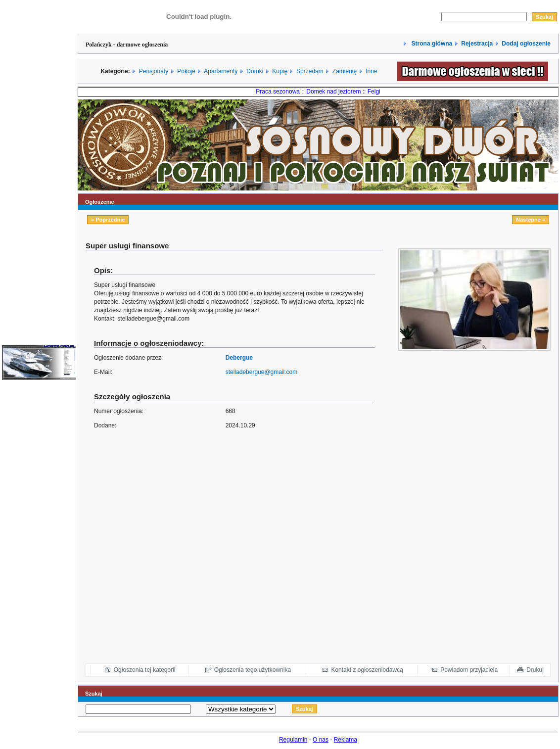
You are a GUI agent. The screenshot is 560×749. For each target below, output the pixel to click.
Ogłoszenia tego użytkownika (253, 670)
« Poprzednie (108, 220)
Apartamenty (221, 71)
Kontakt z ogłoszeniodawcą (367, 670)
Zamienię (345, 71)
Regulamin (293, 740)
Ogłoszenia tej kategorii (145, 670)
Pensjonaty (154, 71)
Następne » (531, 220)
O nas (321, 740)
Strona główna (431, 44)
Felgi (374, 92)
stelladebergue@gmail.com (262, 372)
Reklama (346, 740)
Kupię (280, 71)
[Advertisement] (511, 508)
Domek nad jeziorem (333, 92)
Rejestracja (477, 44)
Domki (255, 71)
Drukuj (535, 670)
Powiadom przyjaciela (469, 670)
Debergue (239, 358)
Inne (371, 71)
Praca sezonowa (278, 92)
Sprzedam (310, 71)
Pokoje (186, 71)
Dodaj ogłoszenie (526, 44)
